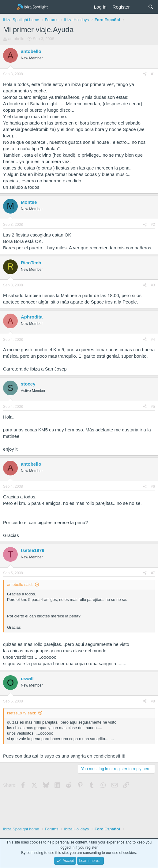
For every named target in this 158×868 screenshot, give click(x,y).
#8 (153, 701)
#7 (153, 573)
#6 (153, 486)
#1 (153, 74)
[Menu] (8, 7)
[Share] (145, 74)
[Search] (151, 7)
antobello (16, 39)
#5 (153, 407)
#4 (153, 340)
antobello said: (20, 585)
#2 (153, 225)
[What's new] (139, 7)
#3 (153, 285)
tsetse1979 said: (22, 713)
